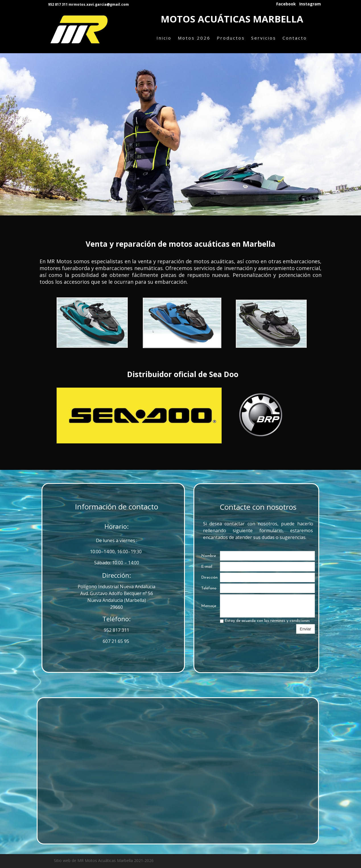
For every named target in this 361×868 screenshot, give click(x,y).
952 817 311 (116, 630)
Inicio (164, 38)
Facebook (286, 4)
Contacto (295, 38)
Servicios (264, 38)
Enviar (306, 629)
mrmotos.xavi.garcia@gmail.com (99, 4)
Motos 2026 (194, 38)
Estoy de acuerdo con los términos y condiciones (265, 621)
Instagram (310, 4)
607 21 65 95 (116, 641)
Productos (231, 38)
